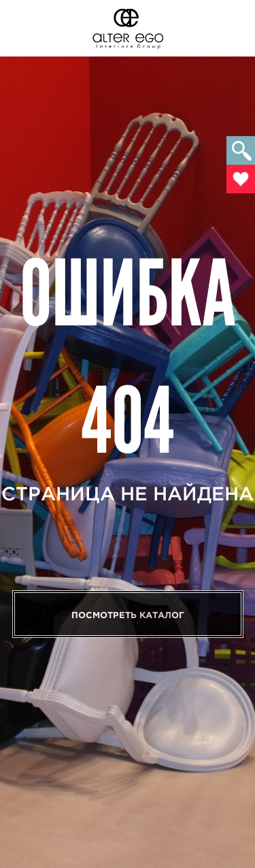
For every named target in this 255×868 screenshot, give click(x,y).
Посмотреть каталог (128, 615)
